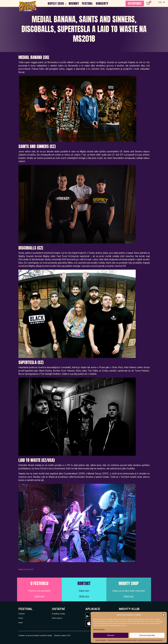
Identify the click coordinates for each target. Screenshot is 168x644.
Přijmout (111, 635)
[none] (162, 2)
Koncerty (102, 3)
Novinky (74, 3)
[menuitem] (162, 2)
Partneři (22, 614)
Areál (20, 623)
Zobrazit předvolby (147, 635)
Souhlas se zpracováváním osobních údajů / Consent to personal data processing (135, 640)
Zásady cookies (101, 640)
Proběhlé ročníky (59, 614)
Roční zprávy (57, 618)
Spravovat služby (99, 629)
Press (21, 618)
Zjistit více (39, 596)
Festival (87, 3)
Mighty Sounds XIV (26, 569)
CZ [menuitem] (160, 2)
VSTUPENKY (135, 3)
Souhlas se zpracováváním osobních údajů (35, 635)
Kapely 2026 (56, 3)
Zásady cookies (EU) (62, 635)
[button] (163, 615)
